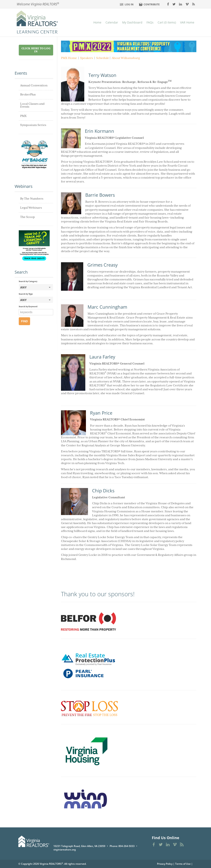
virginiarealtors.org (65, 850)
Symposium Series (33, 125)
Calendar (112, 22)
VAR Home (187, 22)
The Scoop (28, 217)
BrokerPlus (28, 95)
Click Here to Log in (36, 50)
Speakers (87, 58)
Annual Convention (34, 86)
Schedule (103, 58)
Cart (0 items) (167, 22)
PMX (23, 116)
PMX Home (69, 58)
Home (97, 22)
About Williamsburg (126, 58)
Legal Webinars (31, 208)
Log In (129, 4)
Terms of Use (183, 864)
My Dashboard (132, 22)
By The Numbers (32, 199)
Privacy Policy (165, 864)
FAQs (150, 22)
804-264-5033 (127, 846)
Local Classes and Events (32, 105)
